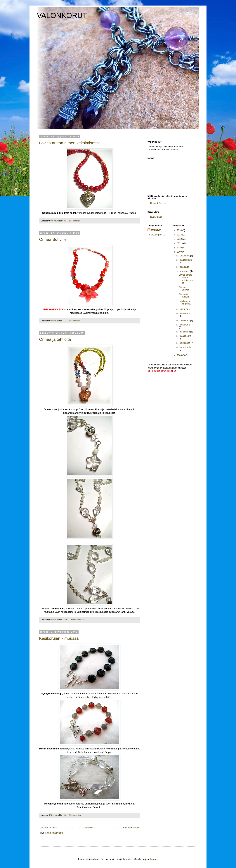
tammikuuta (185, 347)
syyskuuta (185, 271)
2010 (180, 248)
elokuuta (184, 309)
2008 (180, 355)
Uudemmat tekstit (49, 828)
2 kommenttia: (75, 815)
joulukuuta (185, 256)
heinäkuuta (185, 314)
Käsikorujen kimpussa (59, 638)
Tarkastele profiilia (156, 235)
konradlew (128, 859)
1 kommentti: (75, 221)
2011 (180, 243)
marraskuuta (186, 260)
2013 (180, 235)
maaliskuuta (185, 336)
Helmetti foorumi (158, 203)
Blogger (154, 859)
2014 (180, 230)
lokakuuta (184, 267)
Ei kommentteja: (77, 620)
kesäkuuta (185, 321)
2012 (180, 239)
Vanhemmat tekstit (130, 828)
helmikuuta (185, 343)
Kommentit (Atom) (54, 833)
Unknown (156, 230)
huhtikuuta (185, 332)
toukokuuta (185, 325)
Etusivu (89, 828)
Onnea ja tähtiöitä (55, 339)
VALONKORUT (62, 15)
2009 (180, 252)
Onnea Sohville (53, 239)
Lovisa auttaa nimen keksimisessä (70, 143)
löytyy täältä (156, 217)
